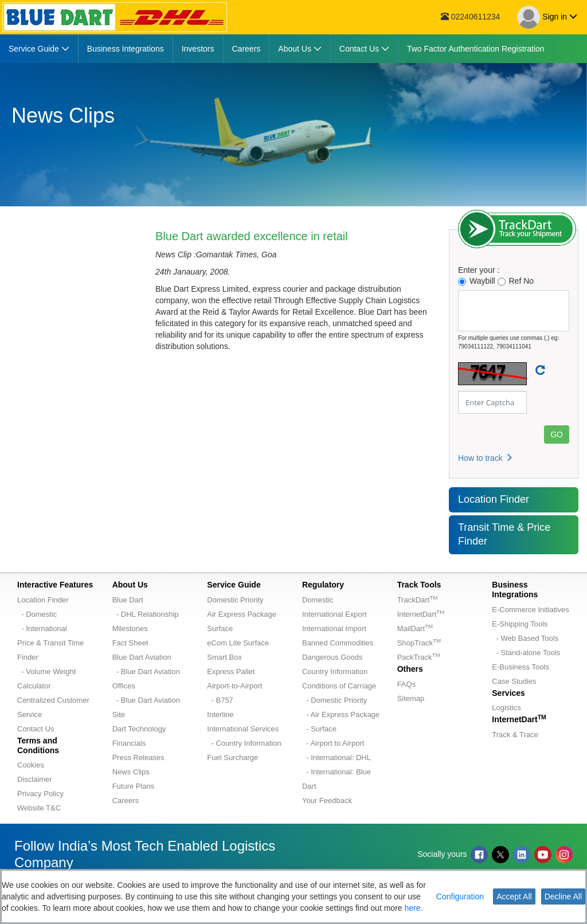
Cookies (31, 765)
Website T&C (39, 808)
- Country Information (244, 743)
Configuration (460, 896)
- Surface (319, 729)
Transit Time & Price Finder (504, 534)
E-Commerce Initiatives (530, 610)
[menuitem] (39, 49)
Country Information (335, 672)
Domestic (318, 600)
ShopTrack (419, 643)
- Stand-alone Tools (526, 653)
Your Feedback (327, 800)
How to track (486, 458)
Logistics (506, 708)
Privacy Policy (40, 794)
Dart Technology (139, 729)
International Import (334, 629)
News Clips (131, 772)
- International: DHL (336, 757)
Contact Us (36, 729)
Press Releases (138, 757)
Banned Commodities (338, 643)
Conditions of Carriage (339, 686)
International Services (243, 729)
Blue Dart (128, 600)
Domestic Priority (235, 600)
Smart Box (224, 657)
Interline (220, 714)
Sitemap (411, 698)
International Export (334, 614)
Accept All (514, 896)
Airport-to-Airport (234, 686)
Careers (126, 800)
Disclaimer (35, 779)
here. (413, 908)
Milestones (130, 629)
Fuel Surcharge (232, 757)
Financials (129, 743)
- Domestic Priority (334, 700)
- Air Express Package (341, 714)
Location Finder (494, 499)
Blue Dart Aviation (142, 657)
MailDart (415, 629)
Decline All (563, 896)
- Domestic (37, 614)
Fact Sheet (130, 643)
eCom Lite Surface (238, 643)
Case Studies (514, 681)
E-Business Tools (520, 667)
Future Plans (134, 786)
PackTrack (419, 657)
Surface (220, 629)
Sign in (547, 17)
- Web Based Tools (525, 638)
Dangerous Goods (332, 657)
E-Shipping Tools (520, 624)
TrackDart (418, 600)
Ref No (516, 281)
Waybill (477, 281)
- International (42, 629)
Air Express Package (242, 614)
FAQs (407, 684)
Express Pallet (231, 672)
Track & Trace (515, 735)
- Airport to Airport (333, 743)
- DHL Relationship (146, 614)
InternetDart (421, 614)
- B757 (220, 700)
